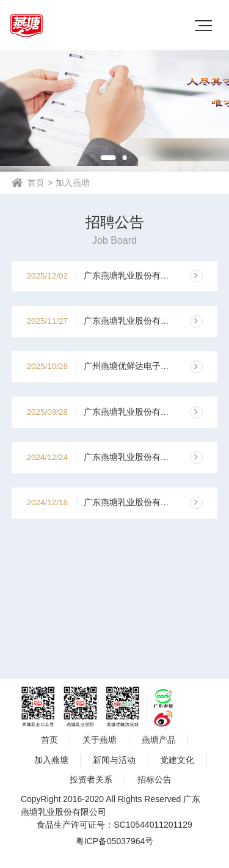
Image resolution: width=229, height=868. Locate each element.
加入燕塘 (73, 183)
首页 (36, 183)
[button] (108, 157)
